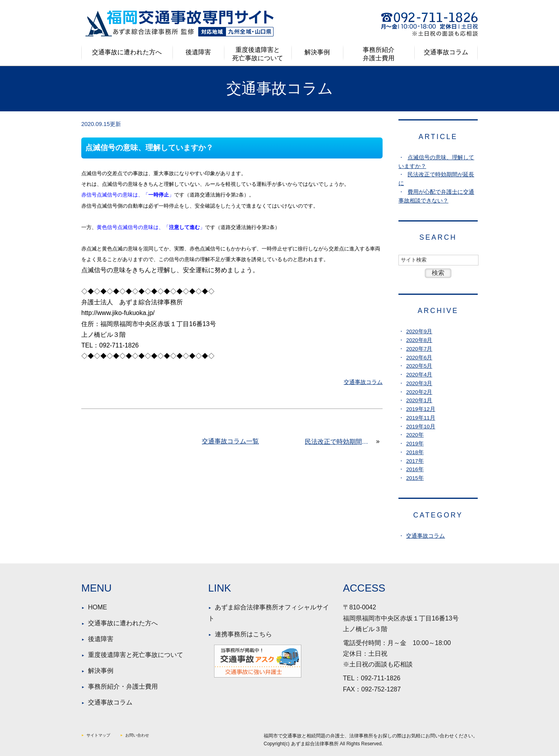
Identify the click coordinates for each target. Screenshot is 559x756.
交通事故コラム (446, 52)
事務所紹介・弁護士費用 (123, 686)
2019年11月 (420, 418)
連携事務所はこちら (243, 634)
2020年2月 (419, 392)
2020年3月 (419, 383)
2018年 (415, 452)
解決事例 (317, 52)
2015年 (415, 478)
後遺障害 (198, 52)
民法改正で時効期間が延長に (340, 442)
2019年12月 (420, 409)
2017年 (415, 461)
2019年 (415, 444)
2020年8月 (419, 340)
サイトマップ (98, 735)
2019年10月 (420, 427)
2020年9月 (419, 331)
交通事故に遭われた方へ (127, 52)
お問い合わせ (137, 735)
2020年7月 (419, 349)
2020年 (415, 435)
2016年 (415, 469)
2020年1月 (419, 400)
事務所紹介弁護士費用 (379, 54)
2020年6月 (419, 358)
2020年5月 (419, 366)
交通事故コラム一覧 (230, 441)
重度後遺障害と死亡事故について (258, 54)
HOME (98, 607)
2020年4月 (419, 375)
